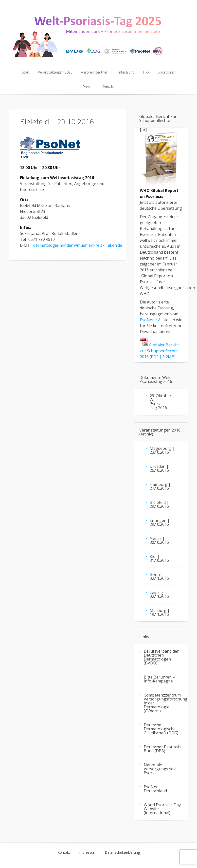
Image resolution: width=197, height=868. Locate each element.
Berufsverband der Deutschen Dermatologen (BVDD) (161, 657)
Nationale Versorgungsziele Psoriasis (160, 769)
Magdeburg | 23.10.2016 (162, 450)
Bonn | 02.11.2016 (159, 576)
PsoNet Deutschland (155, 789)
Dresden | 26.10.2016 (159, 468)
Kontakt (64, 852)
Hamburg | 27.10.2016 (160, 486)
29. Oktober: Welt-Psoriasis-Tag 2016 (161, 402)
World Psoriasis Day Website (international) (162, 809)
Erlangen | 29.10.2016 (160, 522)
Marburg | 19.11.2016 (160, 612)
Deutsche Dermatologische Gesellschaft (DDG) (161, 729)
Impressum (87, 852)
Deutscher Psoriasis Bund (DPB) (162, 749)
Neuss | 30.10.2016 (159, 540)
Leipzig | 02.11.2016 (159, 594)
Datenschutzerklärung (122, 852)
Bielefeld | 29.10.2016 (159, 504)
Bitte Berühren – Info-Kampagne (159, 679)
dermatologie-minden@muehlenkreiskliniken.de (78, 245)
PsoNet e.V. (150, 320)
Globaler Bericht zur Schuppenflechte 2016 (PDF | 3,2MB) (159, 351)
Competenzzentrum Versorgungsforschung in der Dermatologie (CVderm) (166, 703)
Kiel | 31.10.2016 (159, 558)
